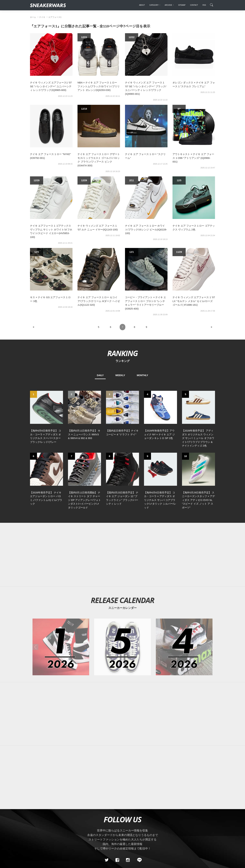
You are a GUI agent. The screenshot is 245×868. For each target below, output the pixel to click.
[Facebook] (117, 827)
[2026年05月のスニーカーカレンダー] (122, 614)
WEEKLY (120, 375)
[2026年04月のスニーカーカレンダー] (184, 614)
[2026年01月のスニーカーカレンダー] (61, 614)
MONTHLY (142, 375)
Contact (62, 851)
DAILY (100, 375)
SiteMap (36, 851)
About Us (49, 851)
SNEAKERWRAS (189, 851)
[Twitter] (107, 827)
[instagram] (128, 827)
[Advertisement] (127, 522)
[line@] (138, 827)
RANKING (122, 353)
